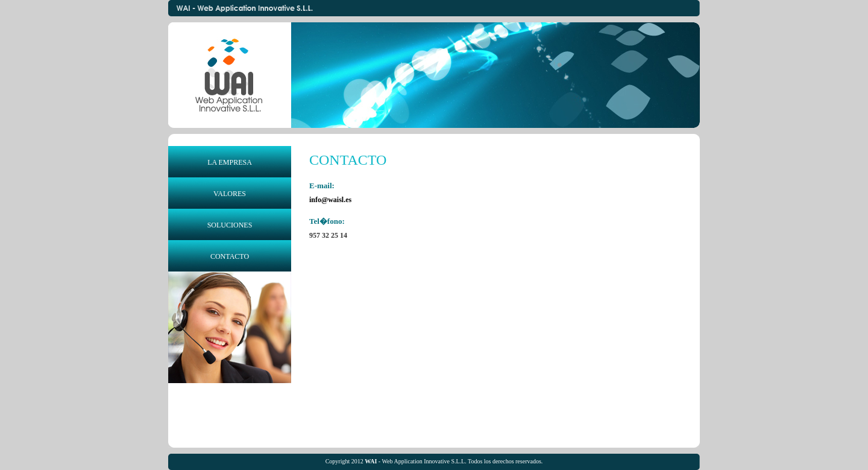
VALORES (230, 194)
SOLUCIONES (230, 225)
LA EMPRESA (230, 162)
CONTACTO (230, 256)
